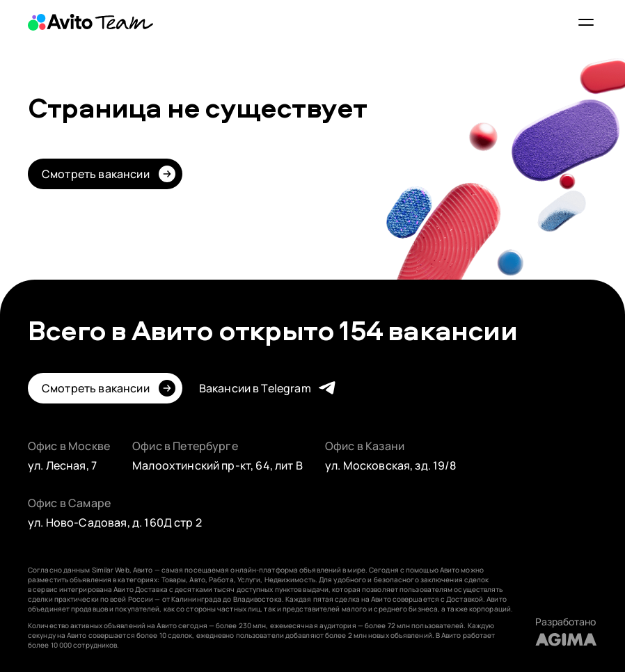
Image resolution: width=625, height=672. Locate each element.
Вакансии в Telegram (255, 388)
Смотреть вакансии (96, 174)
